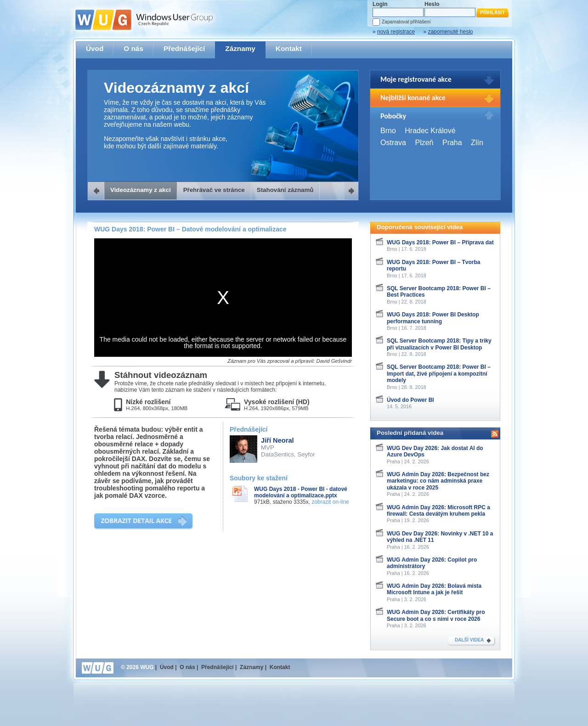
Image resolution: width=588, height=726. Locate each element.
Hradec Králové (430, 131)
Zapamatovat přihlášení (406, 22)
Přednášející (184, 48)
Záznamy (240, 48)
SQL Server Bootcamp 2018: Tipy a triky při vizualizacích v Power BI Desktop (439, 344)
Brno (388, 131)
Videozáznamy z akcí (141, 190)
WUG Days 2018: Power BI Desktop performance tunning (433, 318)
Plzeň (424, 143)
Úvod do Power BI (410, 400)
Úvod (95, 48)
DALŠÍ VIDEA (469, 640)
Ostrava (393, 143)
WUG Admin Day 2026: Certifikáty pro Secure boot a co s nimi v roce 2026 (436, 615)
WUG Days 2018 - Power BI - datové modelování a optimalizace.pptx (301, 492)
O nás (133, 48)
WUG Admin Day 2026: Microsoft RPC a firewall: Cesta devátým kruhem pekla (438, 511)
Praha (452, 143)
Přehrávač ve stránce (214, 190)
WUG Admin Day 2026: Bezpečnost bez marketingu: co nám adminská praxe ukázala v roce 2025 (438, 481)
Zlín (477, 143)
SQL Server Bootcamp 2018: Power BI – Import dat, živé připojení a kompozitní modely (439, 374)
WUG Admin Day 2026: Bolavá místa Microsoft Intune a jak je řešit (434, 589)
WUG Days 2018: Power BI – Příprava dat (440, 242)
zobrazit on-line (330, 502)
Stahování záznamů (285, 190)
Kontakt (289, 48)
